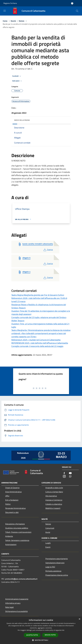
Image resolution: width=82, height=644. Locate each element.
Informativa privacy (13, 603)
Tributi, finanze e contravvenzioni (18, 532)
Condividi (17, 76)
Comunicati (50, 528)
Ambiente (9, 536)
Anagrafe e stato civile (54, 488)
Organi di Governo (12, 488)
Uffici (7, 496)
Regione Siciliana (10, 3)
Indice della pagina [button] (22, 120)
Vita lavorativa (51, 496)
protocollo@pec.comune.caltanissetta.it (21, 579)
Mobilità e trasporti (53, 508)
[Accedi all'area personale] (72, 3)
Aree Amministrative (13, 492)
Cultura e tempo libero (54, 492)
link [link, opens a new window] (63, 630)
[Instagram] (64, 476)
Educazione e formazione (15, 524)
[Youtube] (70, 473)
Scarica (48, 250)
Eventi (48, 547)
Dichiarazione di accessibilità (16, 611)
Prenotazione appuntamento (57, 559)
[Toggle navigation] (5, 11)
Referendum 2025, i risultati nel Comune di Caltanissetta (36, 340)
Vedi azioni (17, 81)
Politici (8, 504)
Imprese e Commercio (54, 500)
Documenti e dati (12, 512)
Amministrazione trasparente (17, 599)
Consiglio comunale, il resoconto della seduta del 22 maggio (37, 346)
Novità (13, 21)
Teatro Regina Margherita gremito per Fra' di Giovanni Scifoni (38, 295)
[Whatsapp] (70, 476)
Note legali (9, 607)
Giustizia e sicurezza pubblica (17, 528)
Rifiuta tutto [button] (50, 635)
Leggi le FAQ (50, 567)
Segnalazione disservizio (55, 563)
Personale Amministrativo (15, 508)
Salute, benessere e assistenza (17, 540)
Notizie (22, 21)
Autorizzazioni (11, 544)
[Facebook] (64, 473)
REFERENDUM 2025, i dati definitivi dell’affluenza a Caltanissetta (40, 343)
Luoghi (48, 543)
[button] (41, 640)
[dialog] (41, 630)
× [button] (79, 619)
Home (5, 21)
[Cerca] (77, 11)
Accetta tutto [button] (32, 635)
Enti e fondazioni (12, 500)
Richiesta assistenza (53, 571)
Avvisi (48, 532)
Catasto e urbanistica (54, 504)
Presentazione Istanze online (57, 575)
